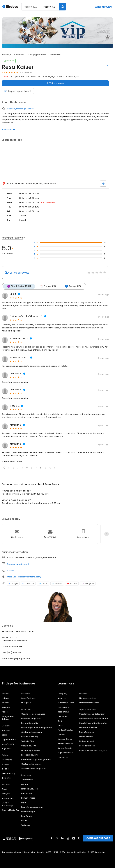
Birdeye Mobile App (11, 810)
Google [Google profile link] (13, 583)
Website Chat (28, 741)
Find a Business (86, 732)
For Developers (86, 737)
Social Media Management (34, 768)
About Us (62, 698)
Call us (10, 570)
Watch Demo (64, 707)
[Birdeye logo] (11, 7)
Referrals (6, 707)
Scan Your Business (88, 727)
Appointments (9, 739)
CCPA (63, 852)
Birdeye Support (87, 741)
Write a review (104, 7)
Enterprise (26, 703)
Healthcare (27, 793)
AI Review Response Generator (94, 718)
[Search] (63, 7)
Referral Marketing (30, 737)
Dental (25, 784)
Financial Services (30, 789)
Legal (24, 802)
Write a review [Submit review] (55, 83)
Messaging (7, 760)
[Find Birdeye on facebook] (52, 838)
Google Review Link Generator (93, 723)
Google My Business (31, 750)
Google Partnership (7, 804)
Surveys (5, 764)
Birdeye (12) (72, 286)
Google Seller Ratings (8, 718)
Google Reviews (29, 746)
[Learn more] (57, 606)
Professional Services (89, 703)
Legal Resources (65, 753)
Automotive (27, 780)
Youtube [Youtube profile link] (72, 583)
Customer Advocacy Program (93, 750)
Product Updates (65, 730)
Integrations (8, 798)
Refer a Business (87, 746)
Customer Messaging (32, 732)
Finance (20, 55)
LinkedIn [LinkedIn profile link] (57, 583)
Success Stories (65, 739)
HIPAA (56, 852)
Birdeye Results (65, 748)
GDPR (49, 852)
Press (60, 725)
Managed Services (88, 698)
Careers (61, 734)
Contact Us (63, 757)
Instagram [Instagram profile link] (88, 583)
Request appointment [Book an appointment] (18, 91)
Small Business (28, 698)
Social (5, 735)
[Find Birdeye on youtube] (74, 838)
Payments (7, 748)
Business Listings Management (36, 759)
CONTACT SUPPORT (98, 838)
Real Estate (27, 816)
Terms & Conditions (11, 852)
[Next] (107, 534)
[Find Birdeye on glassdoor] (79, 838)
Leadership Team (66, 703)
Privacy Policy (29, 852)
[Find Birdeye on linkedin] (62, 838)
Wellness (26, 825)
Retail (24, 820)
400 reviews (26, 72)
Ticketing (6, 778)
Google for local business (33, 714)
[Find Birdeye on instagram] (68, 838)
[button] (4, 467)
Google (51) (47, 286)
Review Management (31, 718)
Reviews (6, 703)
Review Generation (30, 723)
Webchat (6, 730)
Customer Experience (31, 764)
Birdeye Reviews (65, 743)
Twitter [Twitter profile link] (43, 583)
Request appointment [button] (18, 564)
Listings (5, 698)
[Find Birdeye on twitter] (57, 838)
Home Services (28, 798)
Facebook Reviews (30, 755)
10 (50, 467)
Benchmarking (9, 773)
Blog (60, 721)
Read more (8, 130)
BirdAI (4, 789)
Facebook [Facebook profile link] (28, 583)
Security (41, 852)
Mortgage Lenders (37, 55)
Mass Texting (8, 744)
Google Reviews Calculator (92, 714)
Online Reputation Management (37, 727)
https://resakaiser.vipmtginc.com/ (24, 577)
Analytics (6, 794)
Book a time (63, 712)
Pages (5, 712)
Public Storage (28, 811)
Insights (6, 769)
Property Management (32, 807)
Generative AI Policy (76, 852)
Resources (62, 716)
